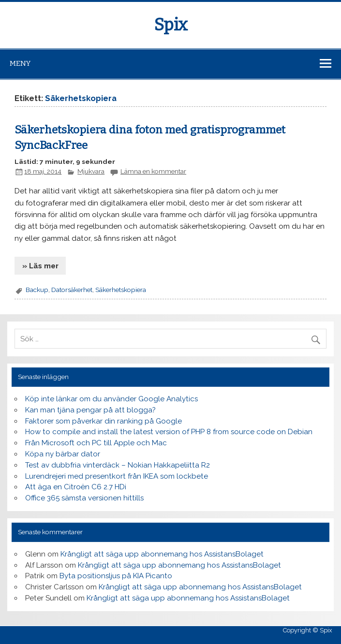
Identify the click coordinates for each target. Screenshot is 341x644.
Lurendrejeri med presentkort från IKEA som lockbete (117, 476)
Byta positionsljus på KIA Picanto (116, 576)
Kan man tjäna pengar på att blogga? (90, 410)
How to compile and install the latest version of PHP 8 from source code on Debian (169, 432)
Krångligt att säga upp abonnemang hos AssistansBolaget (162, 554)
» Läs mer (40, 266)
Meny (20, 63)
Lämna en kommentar (153, 171)
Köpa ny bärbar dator (63, 454)
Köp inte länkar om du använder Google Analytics (111, 399)
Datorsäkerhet (72, 290)
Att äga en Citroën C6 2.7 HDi (76, 487)
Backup (37, 290)
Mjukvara (91, 171)
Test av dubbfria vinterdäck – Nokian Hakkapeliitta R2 (118, 465)
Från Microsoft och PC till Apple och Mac (96, 443)
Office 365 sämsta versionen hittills (84, 498)
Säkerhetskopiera (121, 290)
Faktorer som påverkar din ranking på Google (104, 421)
